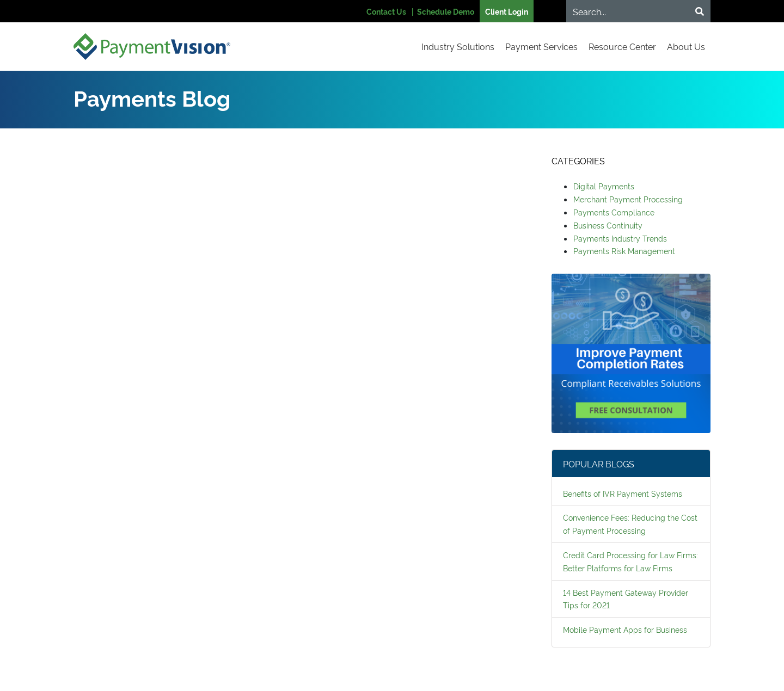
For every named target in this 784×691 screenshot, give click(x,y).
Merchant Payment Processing (628, 199)
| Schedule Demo (443, 11)
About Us (686, 46)
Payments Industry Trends (620, 238)
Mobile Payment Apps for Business (625, 629)
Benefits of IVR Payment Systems (623, 493)
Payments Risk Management (624, 251)
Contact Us (386, 11)
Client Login (507, 11)
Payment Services (541, 46)
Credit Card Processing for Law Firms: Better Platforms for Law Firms (630, 561)
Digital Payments (604, 186)
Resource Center (622, 46)
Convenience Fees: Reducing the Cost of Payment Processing (630, 524)
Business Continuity (608, 225)
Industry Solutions (458, 46)
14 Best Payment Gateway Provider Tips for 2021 (626, 599)
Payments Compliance (614, 212)
